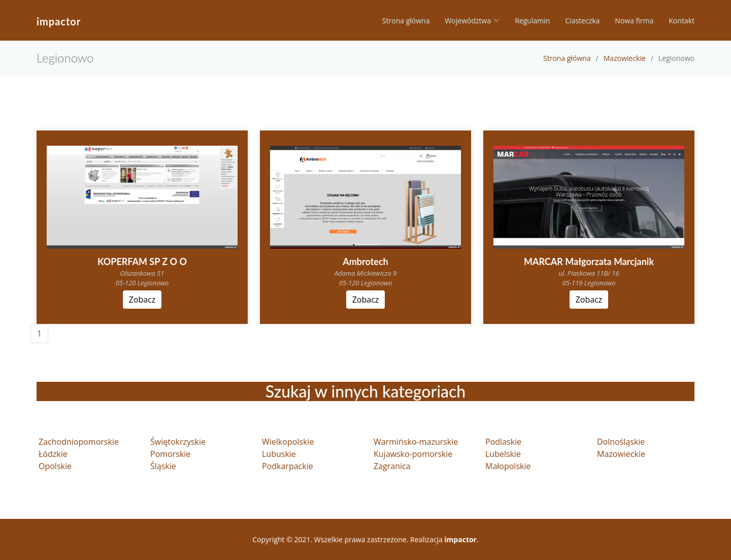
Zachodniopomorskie (79, 442)
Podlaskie (503, 442)
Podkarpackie (288, 466)
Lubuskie (279, 454)
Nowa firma (634, 21)
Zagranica (392, 466)
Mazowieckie (625, 58)
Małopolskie (508, 466)
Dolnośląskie (621, 442)
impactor (59, 21)
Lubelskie (503, 454)
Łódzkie (53, 454)
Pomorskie (170, 454)
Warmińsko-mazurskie (416, 442)
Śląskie (163, 466)
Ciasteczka (582, 21)
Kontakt (682, 21)
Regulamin (532, 21)
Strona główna (406, 21)
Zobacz (142, 300)
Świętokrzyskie (178, 442)
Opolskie (55, 466)
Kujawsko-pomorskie (413, 454)
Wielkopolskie (288, 442)
